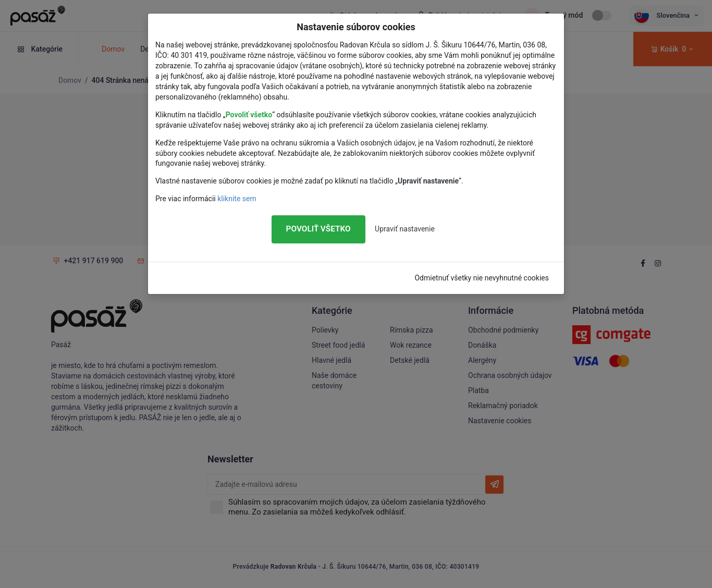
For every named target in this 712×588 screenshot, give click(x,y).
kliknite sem (237, 199)
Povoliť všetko (318, 229)
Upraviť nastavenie (405, 229)
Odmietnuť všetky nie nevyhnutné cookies (482, 278)
